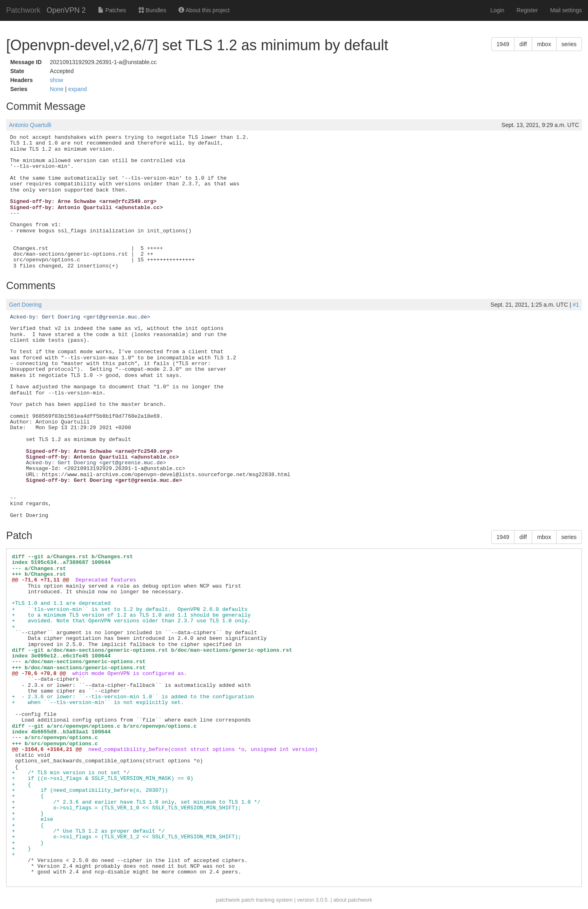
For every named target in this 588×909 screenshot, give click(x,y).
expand (78, 89)
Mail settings (566, 10)
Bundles (152, 10)
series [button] (569, 44)
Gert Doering (25, 305)
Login (497, 10)
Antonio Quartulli (30, 125)
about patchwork (353, 900)
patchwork (228, 900)
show (57, 80)
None (57, 89)
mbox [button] (544, 44)
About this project (204, 10)
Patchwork (23, 10)
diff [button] (523, 44)
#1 (576, 305)
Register (527, 10)
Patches (112, 10)
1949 (503, 44)
